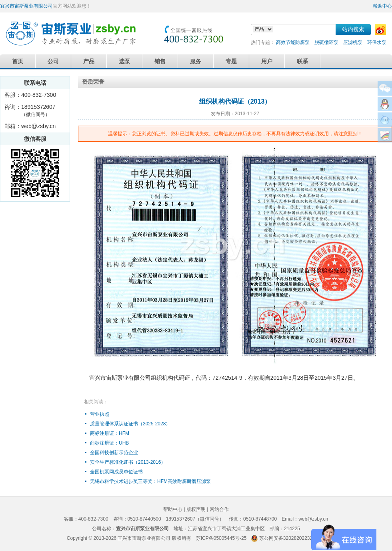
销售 (160, 61)
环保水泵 (377, 42)
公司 (53, 61)
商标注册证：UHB (109, 443)
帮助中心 (382, 6)
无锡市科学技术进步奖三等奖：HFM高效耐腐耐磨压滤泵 (150, 481)
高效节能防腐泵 (293, 42)
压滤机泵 (353, 42)
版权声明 (196, 509)
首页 (18, 61)
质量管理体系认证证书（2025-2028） (130, 424)
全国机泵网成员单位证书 (116, 472)
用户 (267, 61)
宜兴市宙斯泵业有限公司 (26, 6)
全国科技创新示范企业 (114, 453)
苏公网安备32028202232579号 (292, 538)
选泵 (124, 61)
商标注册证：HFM (110, 433)
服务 (196, 61)
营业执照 (100, 414)
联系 (302, 61)
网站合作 (219, 509)
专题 (231, 61)
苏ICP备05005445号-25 (221, 538)
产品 (89, 61)
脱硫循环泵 (326, 42)
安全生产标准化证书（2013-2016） (128, 462)
